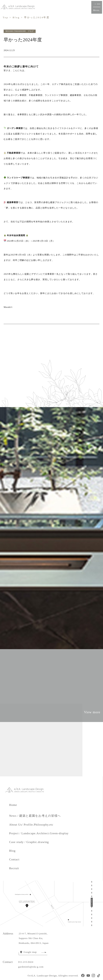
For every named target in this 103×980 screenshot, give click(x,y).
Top (5, 17)
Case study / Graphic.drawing (29, 842)
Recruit (14, 868)
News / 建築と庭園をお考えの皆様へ (35, 816)
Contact (14, 859)
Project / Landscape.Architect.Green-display (39, 833)
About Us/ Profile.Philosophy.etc (31, 825)
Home (16, 805)
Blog (16, 17)
